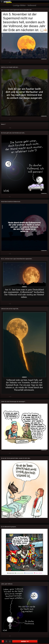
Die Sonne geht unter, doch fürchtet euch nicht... (13, 133)
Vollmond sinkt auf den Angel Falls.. (10, 309)
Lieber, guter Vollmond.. (7, 584)
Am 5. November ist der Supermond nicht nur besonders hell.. (16, 10)
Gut (3, 62)
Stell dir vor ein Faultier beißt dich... (10, 67)
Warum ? (3, 124)
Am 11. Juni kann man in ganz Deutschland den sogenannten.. (17, 259)
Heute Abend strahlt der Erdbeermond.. (11, 202)
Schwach (7, 62)
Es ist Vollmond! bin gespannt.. (9, 527)
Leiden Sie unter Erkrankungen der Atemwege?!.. (13, 402)
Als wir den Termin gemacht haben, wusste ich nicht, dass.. (16, 458)
